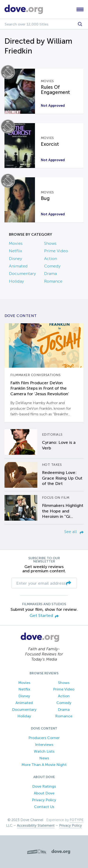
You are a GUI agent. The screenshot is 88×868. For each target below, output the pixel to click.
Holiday (16, 281)
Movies (16, 243)
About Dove (44, 793)
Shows (50, 243)
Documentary (22, 274)
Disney (15, 259)
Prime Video (56, 251)
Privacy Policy (44, 800)
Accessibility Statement (36, 825)
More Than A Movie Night (44, 765)
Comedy (52, 266)
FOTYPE (77, 820)
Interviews (44, 745)
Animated (18, 266)
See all (74, 532)
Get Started (44, 616)
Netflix (15, 251)
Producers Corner (44, 738)
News (44, 758)
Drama (50, 274)
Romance (53, 281)
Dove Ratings (44, 786)
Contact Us (44, 807)
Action (51, 259)
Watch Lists (44, 751)
